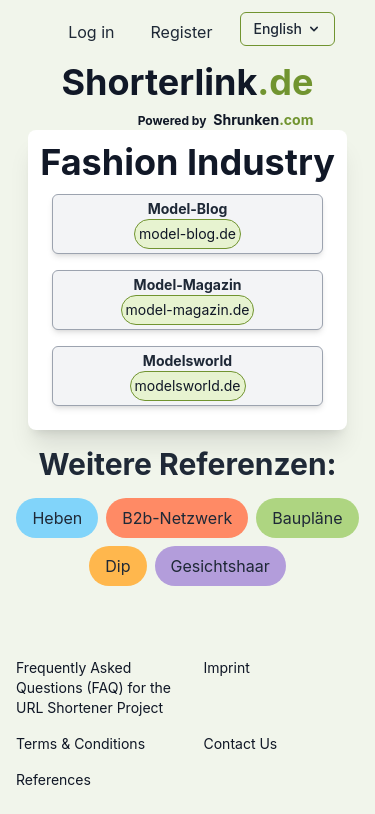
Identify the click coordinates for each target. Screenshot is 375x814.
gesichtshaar (220, 566)
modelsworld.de (188, 385)
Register (181, 32)
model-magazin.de (188, 309)
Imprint (227, 667)
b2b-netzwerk (177, 518)
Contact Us (241, 743)
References (53, 779)
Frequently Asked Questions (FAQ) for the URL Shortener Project (93, 687)
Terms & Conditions (80, 743)
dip (117, 566)
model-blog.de (187, 233)
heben (57, 518)
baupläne (307, 518)
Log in (91, 32)
